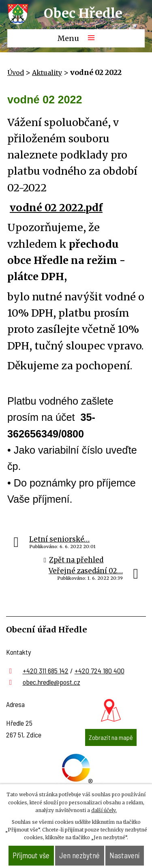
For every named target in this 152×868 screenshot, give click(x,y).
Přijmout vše (31, 855)
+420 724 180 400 (100, 671)
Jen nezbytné (79, 855)
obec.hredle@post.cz (51, 682)
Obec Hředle (83, 13)
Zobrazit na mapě (111, 737)
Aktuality (47, 73)
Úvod (16, 73)
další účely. (104, 810)
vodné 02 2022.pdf (56, 208)
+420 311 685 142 (46, 671)
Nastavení (124, 855)
